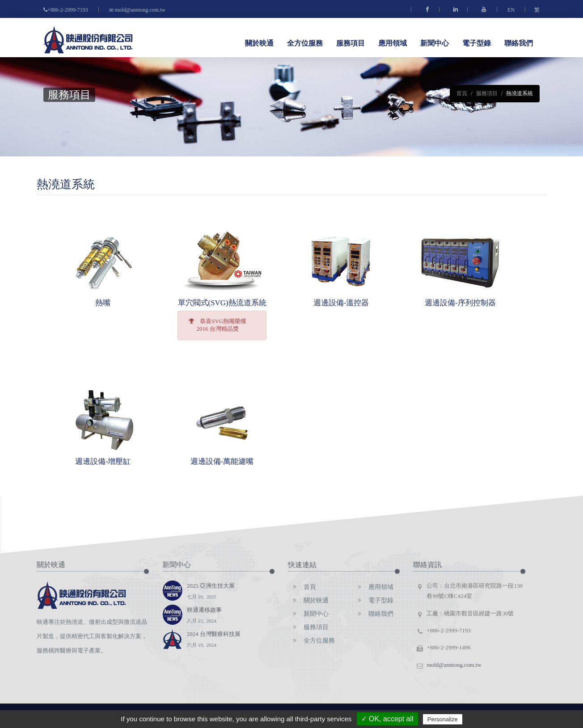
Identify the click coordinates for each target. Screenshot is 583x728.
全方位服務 (305, 43)
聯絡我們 (519, 43)
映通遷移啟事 (204, 616)
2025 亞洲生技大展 (211, 592)
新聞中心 (435, 43)
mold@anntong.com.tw (137, 10)
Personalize (443, 719)
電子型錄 (477, 43)
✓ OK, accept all (387, 719)
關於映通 (259, 43)
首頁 (462, 93)
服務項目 (351, 43)
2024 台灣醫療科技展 (214, 640)
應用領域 (393, 43)
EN (511, 10)
